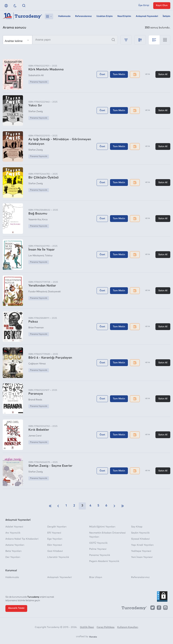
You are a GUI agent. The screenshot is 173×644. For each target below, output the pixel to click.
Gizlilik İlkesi (87, 627)
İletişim (166, 16)
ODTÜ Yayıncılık (98, 543)
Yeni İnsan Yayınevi (142, 557)
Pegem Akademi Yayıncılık (104, 561)
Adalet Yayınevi (14, 527)
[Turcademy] (133, 608)
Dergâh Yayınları (57, 527)
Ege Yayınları (55, 539)
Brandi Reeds (35, 400)
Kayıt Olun (162, 5)
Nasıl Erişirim (124, 16)
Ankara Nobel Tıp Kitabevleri (22, 539)
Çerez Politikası (106, 627)
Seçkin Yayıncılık (140, 533)
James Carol (35, 436)
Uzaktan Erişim (105, 16)
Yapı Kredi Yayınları (142, 545)
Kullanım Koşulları (128, 627)
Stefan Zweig (36, 112)
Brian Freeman (36, 328)
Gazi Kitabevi (55, 551)
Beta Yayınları (14, 551)
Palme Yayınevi (98, 549)
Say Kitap (137, 527)
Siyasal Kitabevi (140, 539)
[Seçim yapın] (18, 40)
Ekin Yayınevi (55, 545)
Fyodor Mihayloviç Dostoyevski (45, 292)
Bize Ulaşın (96, 577)
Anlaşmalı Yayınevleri (147, 16)
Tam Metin (119, 74)
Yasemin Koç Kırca (38, 220)
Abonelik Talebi (16, 608)
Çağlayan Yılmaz (37, 364)
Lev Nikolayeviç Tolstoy (40, 256)
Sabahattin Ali (36, 76)
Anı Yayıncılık (13, 533)
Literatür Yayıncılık (58, 557)
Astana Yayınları (15, 545)
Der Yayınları (13, 557)
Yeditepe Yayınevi (141, 551)
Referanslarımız (83, 16)
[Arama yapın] (60, 40)
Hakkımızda (64, 16)
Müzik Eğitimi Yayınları (102, 527)
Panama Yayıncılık (39, 82)
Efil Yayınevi (54, 533)
